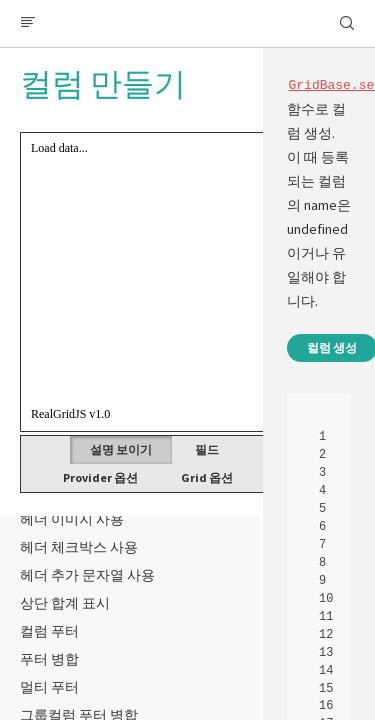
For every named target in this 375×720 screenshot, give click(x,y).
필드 (207, 449)
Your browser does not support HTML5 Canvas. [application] (187, 282)
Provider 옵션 (100, 477)
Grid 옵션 (207, 477)
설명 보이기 (121, 449)
